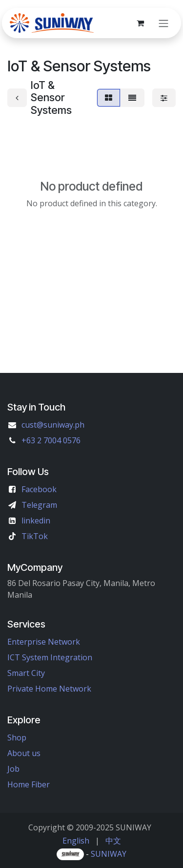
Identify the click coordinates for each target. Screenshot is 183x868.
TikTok (35, 536)
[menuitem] (76, 841)
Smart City (26, 673)
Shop (17, 738)
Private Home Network (49, 689)
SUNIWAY (109, 854)
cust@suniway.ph (53, 425)
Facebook (39, 489)
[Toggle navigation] (163, 23)
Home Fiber (29, 784)
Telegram (39, 505)
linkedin (36, 521)
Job (13, 769)
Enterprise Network (44, 642)
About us (24, 753)
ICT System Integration (50, 657)
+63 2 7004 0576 (51, 440)
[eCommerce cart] (140, 23)
